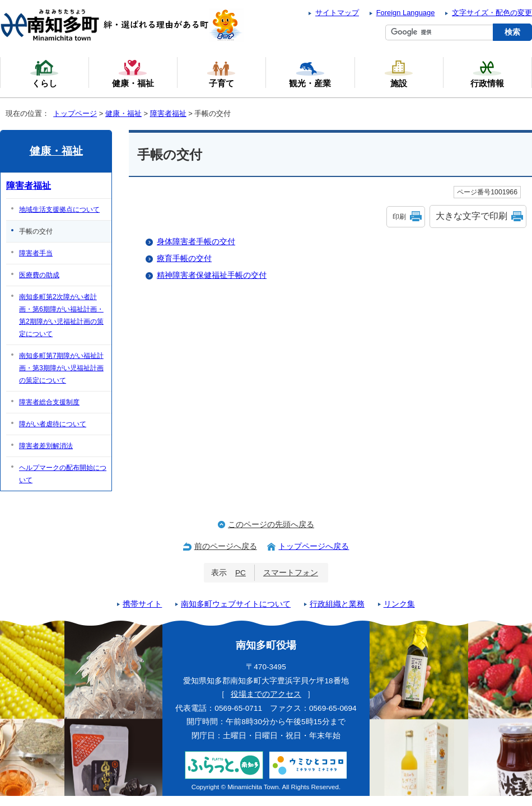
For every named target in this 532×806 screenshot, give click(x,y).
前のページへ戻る (226, 546)
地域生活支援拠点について (59, 209)
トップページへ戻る (314, 546)
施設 (399, 73)
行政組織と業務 (337, 604)
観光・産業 (310, 73)
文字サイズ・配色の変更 (492, 13)
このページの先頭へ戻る (271, 525)
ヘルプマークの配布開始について (63, 474)
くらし (44, 73)
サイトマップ (337, 13)
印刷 (399, 217)
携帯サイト (142, 604)
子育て (221, 73)
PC (241, 573)
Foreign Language (406, 13)
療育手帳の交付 (184, 258)
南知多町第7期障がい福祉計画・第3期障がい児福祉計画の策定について (61, 368)
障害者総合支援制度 (49, 402)
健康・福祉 (123, 113)
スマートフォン (291, 573)
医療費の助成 (39, 275)
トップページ (75, 113)
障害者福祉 (168, 113)
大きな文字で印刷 (472, 216)
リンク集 (399, 604)
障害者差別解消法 (46, 446)
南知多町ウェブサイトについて (236, 604)
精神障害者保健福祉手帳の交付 (212, 275)
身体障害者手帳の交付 (196, 242)
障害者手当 (36, 253)
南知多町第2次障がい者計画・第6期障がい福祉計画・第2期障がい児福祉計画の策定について (61, 315)
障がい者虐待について (53, 424)
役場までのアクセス (266, 694)
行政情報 (487, 73)
